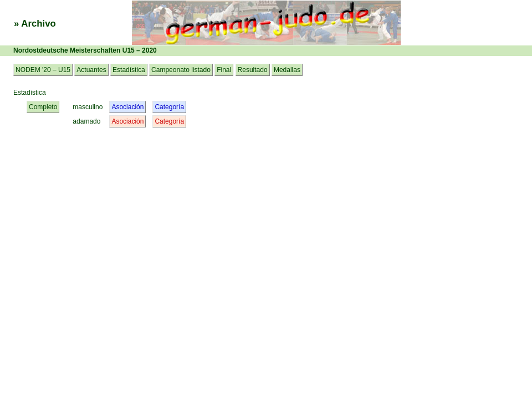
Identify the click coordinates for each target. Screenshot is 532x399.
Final (224, 70)
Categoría (169, 107)
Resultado (253, 70)
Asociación (127, 107)
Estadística (129, 70)
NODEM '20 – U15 (43, 70)
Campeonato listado (181, 70)
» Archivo (35, 24)
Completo (43, 107)
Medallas (287, 70)
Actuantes (91, 70)
